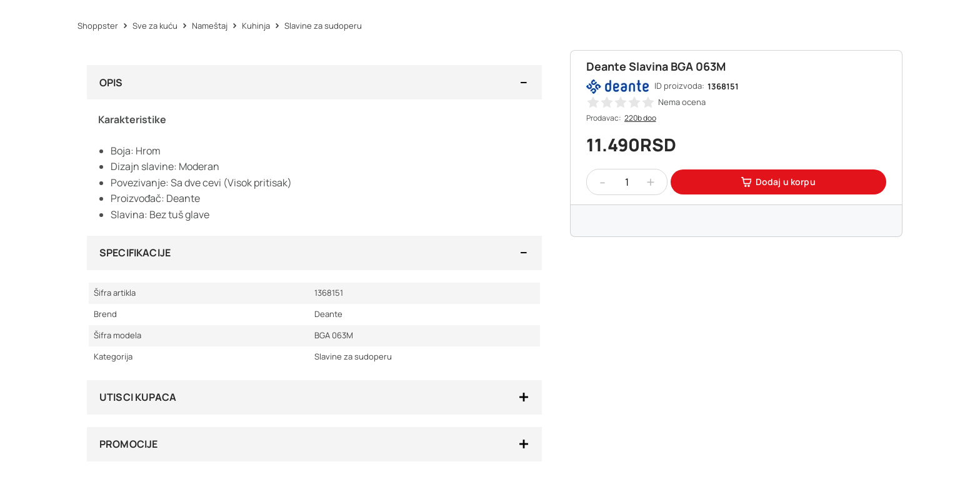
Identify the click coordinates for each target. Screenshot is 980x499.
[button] (593, 102)
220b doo (640, 118)
